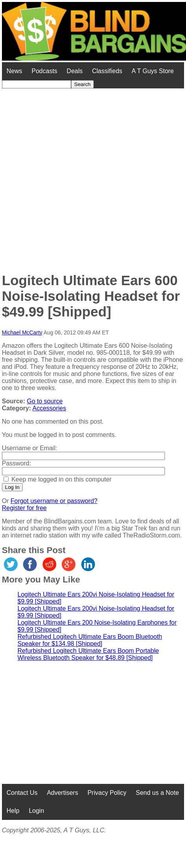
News (14, 71)
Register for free (24, 508)
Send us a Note (157, 793)
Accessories (49, 408)
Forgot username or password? (54, 501)
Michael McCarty (22, 332)
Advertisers (63, 793)
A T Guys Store (153, 71)
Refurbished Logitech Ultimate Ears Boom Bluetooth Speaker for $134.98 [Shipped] (90, 640)
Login (37, 811)
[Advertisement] (88, 176)
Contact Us (22, 793)
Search (82, 84)
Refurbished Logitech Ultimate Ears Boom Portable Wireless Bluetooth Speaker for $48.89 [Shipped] (88, 654)
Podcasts (45, 71)
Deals (75, 71)
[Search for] (37, 84)
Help (13, 811)
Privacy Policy (107, 793)
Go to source (45, 401)
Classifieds (107, 71)
